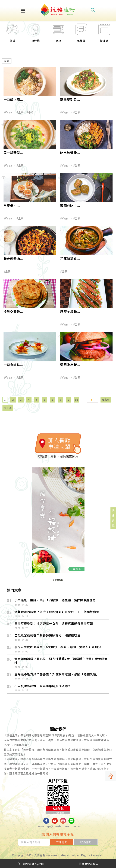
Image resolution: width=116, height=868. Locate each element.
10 (76, 400)
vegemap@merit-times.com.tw (59, 826)
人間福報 (58, 580)
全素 (7, 61)
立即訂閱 (71, 842)
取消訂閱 (89, 842)
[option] (13, 35)
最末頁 (106, 400)
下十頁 (8, 408)
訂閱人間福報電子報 (58, 834)
